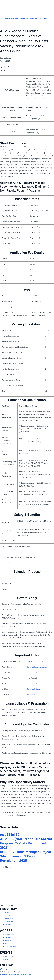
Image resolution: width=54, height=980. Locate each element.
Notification (45, 19)
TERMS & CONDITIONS (9, 975)
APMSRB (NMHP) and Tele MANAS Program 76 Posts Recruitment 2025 (27, 843)
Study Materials (11, 946)
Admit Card (24, 19)
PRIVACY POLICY (26, 975)
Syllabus (37, 19)
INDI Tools (9, 940)
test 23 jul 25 (10, 835)
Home (7, 19)
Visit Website (31, 695)
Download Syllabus (34, 689)
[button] (14, 19)
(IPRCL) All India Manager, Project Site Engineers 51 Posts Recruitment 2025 (26, 856)
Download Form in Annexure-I (37, 667)
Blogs (7, 943)
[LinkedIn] (7, 969)
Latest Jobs (13, 19)
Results (31, 19)
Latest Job (5, 70)
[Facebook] (3, 969)
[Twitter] (1, 969)
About (7, 916)
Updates (8, 959)
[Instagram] (5, 969)
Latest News (10, 956)
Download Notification (35, 661)
